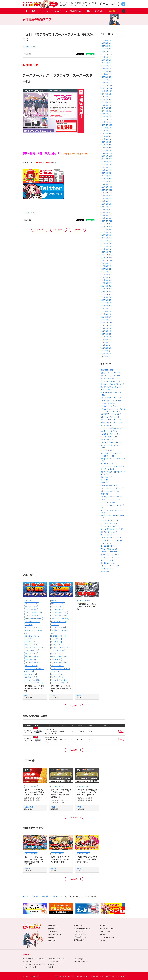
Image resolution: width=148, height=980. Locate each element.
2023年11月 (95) (106, 122)
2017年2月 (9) (105, 351)
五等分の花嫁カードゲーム (32, 621)
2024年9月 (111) (106, 94)
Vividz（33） (105, 483)
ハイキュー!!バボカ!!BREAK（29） (112, 428)
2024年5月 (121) (106, 105)
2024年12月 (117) (107, 85)
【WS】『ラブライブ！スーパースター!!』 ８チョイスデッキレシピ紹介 (61, 859)
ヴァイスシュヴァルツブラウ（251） (113, 384)
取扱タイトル (37, 11)
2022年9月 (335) (106, 162)
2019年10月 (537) (107, 260)
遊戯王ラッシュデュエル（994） (111, 373)
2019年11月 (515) (107, 258)
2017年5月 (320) (106, 342)
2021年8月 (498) (106, 198)
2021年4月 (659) (106, 210)
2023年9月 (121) (106, 128)
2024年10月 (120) (107, 91)
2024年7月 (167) (106, 99)
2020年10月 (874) (107, 227)
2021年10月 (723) (107, 193)
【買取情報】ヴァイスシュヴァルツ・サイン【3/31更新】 (87, 606)
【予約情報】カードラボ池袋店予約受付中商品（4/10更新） (34, 688)
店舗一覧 (35, 897)
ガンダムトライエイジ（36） (110, 521)
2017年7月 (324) (106, 337)
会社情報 (25, 976)
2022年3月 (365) (106, 179)
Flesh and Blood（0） (108, 450)
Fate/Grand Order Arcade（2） (111, 552)
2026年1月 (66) (106, 49)
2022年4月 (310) (106, 176)
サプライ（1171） (107, 535)
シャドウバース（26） (108, 560)
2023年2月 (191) (106, 147)
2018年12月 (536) (107, 289)
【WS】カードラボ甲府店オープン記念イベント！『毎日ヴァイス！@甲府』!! (87, 792)
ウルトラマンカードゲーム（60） (112, 420)
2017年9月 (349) (106, 331)
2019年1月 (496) (106, 286)
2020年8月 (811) (106, 232)
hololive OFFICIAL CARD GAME (34, 618)
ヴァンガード (29, 624)
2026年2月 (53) (106, 46)
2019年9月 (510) (106, 263)
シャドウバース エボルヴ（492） (111, 400)
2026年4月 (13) (106, 40)
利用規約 (103, 940)
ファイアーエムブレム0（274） (111, 500)
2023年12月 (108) (107, 119)
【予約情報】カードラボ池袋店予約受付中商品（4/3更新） (61, 688)
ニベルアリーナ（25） (108, 456)
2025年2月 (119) (106, 80)
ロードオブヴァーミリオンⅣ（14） (112, 537)
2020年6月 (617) (106, 238)
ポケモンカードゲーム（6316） (111, 378)
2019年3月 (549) (106, 280)
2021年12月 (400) (107, 187)
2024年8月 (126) (106, 97)
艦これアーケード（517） (109, 532)
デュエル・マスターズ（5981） (111, 376)
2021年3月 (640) (106, 212)
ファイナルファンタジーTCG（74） (112, 497)
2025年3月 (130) (106, 77)
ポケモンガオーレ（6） (108, 563)
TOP (26, 897)
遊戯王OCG (28, 601)
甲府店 (53, 807)
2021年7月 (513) (106, 201)
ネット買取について (80, 934)
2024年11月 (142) (107, 88)
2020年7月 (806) (106, 235)
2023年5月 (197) (106, 139)
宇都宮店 (27, 869)
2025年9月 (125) (106, 60)
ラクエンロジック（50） (109, 546)
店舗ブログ (55, 897)
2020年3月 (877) (106, 246)
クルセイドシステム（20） (109, 549)
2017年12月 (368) (107, 322)
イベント (58, 11)
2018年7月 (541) (106, 303)
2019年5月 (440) (106, 274)
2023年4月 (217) (106, 142)
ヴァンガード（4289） (108, 403)
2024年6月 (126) (106, 102)
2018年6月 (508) (106, 306)
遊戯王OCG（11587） (108, 370)
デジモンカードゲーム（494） (111, 434)
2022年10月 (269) (107, 159)
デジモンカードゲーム (31, 645)
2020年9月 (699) (106, 229)
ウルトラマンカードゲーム (32, 662)
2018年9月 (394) (106, 297)
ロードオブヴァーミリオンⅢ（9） (112, 540)
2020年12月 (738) (107, 221)
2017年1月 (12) (106, 353)
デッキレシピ (99, 11)
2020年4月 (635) (106, 243)
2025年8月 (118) (106, 63)
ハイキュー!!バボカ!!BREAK (33, 680)
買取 (88, 11)
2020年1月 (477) (106, 252)
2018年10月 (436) (107, 294)
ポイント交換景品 (106, 931)
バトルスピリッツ (30, 642)
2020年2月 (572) (106, 249)
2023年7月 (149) (106, 133)
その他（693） (106, 571)
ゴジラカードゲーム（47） (109, 437)
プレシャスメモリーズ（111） (111, 491)
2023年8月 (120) (106, 131)
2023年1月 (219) (106, 150)
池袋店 (26, 695)
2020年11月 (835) (107, 224)
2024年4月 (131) (106, 108)
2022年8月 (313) (106, 164)
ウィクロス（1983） (107, 464)
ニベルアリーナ (38, 683)
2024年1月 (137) (106, 116)
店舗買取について (80, 931)
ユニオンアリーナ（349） (109, 431)
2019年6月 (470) (106, 272)
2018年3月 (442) (106, 314)
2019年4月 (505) (106, 277)
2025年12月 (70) (106, 52)
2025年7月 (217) (106, 66)
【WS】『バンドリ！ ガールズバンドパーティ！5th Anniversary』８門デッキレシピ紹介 (34, 860)
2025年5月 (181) (106, 71)
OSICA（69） (105, 494)
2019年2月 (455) (106, 283)
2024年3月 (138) (106, 111)
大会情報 (51, 929)
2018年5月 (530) (106, 308)
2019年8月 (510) (106, 266)
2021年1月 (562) (106, 218)
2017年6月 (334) (106, 339)
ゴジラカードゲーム (30, 674)
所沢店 (79, 695)
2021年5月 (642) (106, 207)
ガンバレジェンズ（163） (109, 523)
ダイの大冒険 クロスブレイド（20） (112, 529)
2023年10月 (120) (107, 125)
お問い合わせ (36, 976)
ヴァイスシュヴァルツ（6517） (111, 381)
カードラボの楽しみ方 (74, 11)
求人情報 (103, 926)
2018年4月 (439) (106, 311)
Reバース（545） (106, 390)
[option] (35, 908)
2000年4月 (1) (105, 356)
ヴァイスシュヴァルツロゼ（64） (112, 387)
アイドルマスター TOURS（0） (111, 526)
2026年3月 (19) (106, 43)
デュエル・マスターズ (31, 654)
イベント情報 (53, 932)
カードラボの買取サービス (83, 929)
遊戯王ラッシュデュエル (32, 604)
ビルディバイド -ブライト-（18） (112, 442)
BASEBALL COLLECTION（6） (111, 554)
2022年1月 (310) (106, 184)
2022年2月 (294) (106, 181)
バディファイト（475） (108, 502)
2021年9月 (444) (106, 195)
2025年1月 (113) (106, 83)
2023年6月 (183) (106, 136)
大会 (48, 11)
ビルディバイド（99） (108, 439)
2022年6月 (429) (106, 170)
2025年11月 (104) (107, 54)
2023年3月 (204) (106, 145)
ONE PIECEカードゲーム (32, 636)
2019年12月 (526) (107, 255)
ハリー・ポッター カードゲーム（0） (113, 488)
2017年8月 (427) (106, 334)
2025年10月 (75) (106, 57)
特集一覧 (103, 934)
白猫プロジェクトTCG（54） (110, 566)
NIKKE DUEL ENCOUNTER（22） (111, 453)
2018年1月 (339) (106, 320)
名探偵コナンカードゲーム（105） (112, 423)
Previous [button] (19, 909)
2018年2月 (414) (106, 317)
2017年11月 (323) (107, 325)
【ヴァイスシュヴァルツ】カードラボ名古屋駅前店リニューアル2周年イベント (34, 792)
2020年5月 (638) (106, 241)
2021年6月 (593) (106, 204)
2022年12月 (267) (107, 153)
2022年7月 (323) (106, 167)
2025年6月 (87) (106, 68)
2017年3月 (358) (106, 348)
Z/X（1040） (105, 480)
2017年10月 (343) (107, 328)
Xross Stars (28, 683)
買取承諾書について (80, 937)
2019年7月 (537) (106, 269)
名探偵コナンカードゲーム (32, 656)
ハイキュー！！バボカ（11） (110, 557)
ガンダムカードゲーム (31, 677)
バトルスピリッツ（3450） (110, 406)
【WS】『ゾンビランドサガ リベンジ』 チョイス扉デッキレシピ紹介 (88, 859)
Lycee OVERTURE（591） (109, 485)
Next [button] (129, 909)
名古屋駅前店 (29, 807)
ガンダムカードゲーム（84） (110, 417)
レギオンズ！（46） (107, 568)
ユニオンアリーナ (30, 639)
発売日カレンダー (80, 940)
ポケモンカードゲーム (31, 607)
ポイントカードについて (108, 929)
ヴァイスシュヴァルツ (29, 47)
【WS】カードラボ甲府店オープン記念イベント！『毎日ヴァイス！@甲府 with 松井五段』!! (61, 793)
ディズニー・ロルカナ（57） (110, 425)
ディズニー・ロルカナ (31, 665)
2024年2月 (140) (106, 114)
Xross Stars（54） (107, 477)
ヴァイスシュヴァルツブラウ (33, 612)
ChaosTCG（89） (106, 543)
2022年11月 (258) (107, 156)
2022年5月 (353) (106, 173)
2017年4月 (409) (106, 345)
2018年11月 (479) (107, 291)
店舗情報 (112, 11)
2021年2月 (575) (106, 215)
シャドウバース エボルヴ (32, 627)
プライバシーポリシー (107, 937)
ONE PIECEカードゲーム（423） (111, 414)
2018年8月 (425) (106, 300)
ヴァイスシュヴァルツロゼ (32, 615)
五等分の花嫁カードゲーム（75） (112, 398)
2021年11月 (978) (107, 190)
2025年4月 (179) (106, 74)
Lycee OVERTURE (30, 659)
